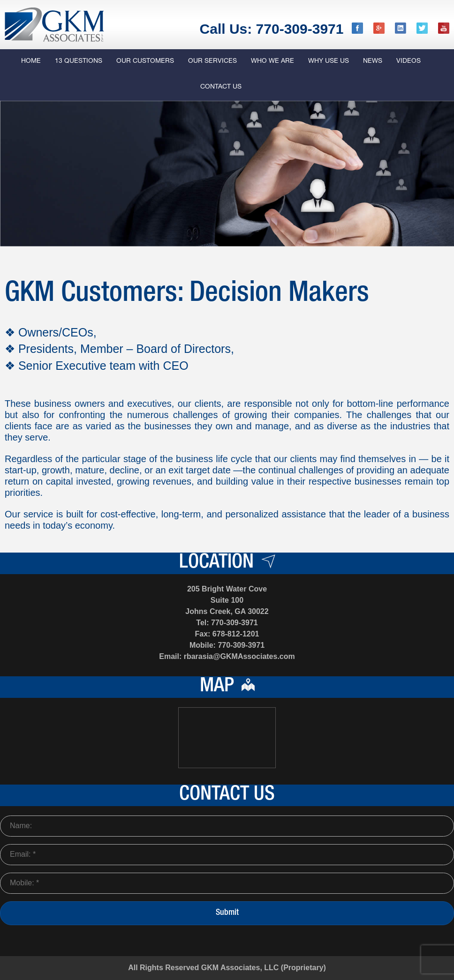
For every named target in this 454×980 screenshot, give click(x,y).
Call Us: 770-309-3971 (272, 29)
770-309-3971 (235, 623)
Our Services (212, 61)
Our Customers (145, 61)
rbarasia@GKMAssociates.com (239, 656)
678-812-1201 (236, 634)
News (373, 61)
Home (31, 61)
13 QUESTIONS (79, 61)
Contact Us (221, 87)
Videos (409, 61)
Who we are (272, 61)
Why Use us (329, 61)
